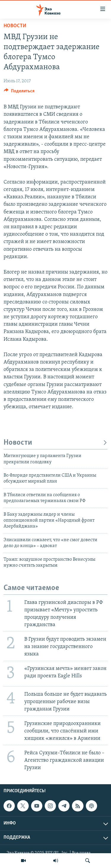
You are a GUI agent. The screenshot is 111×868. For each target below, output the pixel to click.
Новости (15, 26)
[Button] (19, 92)
